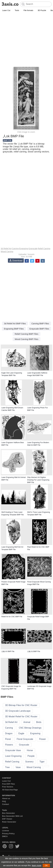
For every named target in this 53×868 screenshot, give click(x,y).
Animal (27, 722)
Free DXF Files (8, 784)
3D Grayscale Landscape (18, 711)
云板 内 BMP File (34, 651)
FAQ (4, 801)
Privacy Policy (8, 834)
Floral (8, 739)
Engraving (24, 249)
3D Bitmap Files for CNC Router (21, 705)
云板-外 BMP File (8, 651)
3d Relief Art (6, 249)
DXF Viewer (7, 819)
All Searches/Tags (10, 790)
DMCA (5, 836)
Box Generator (8, 813)
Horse (30, 750)
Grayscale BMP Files (39, 329)
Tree (7, 767)
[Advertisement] (26, 40)
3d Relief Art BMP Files (15, 323)
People (31, 756)
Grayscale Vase (13, 750)
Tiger (42, 762)
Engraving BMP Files (14, 329)
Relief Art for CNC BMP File (12, 617)
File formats (28, 10)
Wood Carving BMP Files (26, 339)
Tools (17, 10)
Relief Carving (44, 249)
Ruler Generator (9, 822)
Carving (15, 249)
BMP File (8, 140)
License (6, 831)
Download (16, 260)
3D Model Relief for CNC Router (21, 717)
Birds (39, 722)
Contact (6, 804)
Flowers (9, 745)
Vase (18, 767)
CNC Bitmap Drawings (30, 728)
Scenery (29, 762)
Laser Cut (6, 10)
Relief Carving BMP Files (26, 334)
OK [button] (46, 865)
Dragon (9, 733)
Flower (43, 739)
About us (6, 798)
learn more (37, 865)
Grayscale (33, 249)
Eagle (21, 733)
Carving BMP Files (40, 323)
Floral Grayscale (25, 739)
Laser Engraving (13, 756)
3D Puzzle (42, 10)
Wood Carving (7, 252)
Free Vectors (8, 787)
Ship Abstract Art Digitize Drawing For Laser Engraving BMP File (38, 480)
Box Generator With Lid (12, 816)
